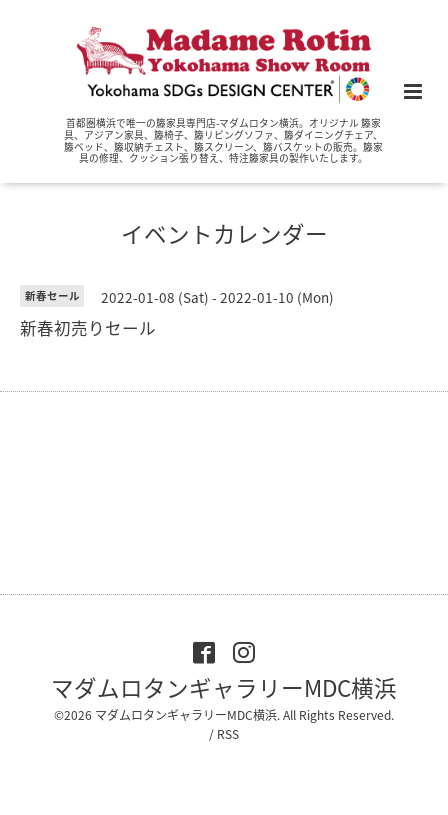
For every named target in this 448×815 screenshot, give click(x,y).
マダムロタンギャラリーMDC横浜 (224, 687)
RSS (228, 734)
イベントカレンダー (224, 233)
